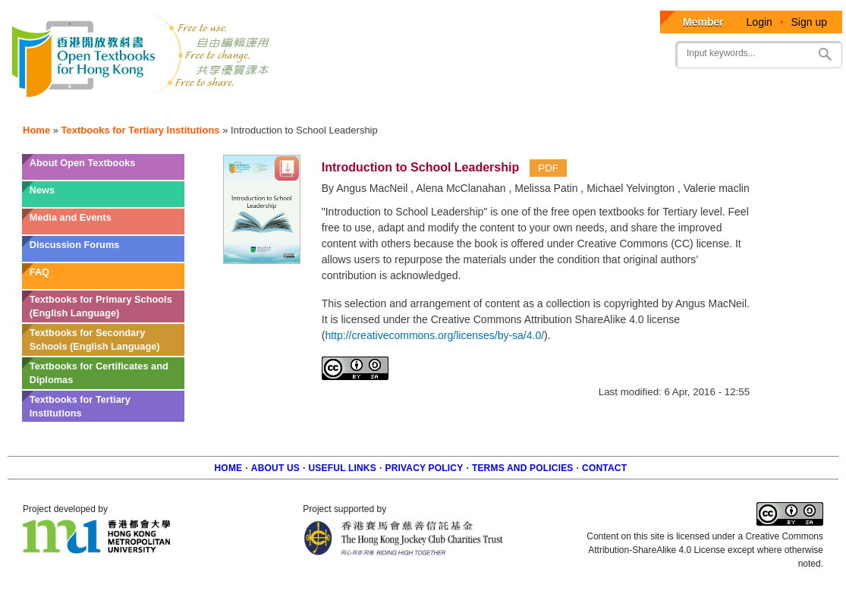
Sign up (809, 22)
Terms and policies (523, 468)
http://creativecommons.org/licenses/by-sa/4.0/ (434, 335)
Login (760, 22)
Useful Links (343, 468)
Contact (604, 468)
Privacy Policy (424, 468)
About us (275, 468)
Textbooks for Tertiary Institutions (141, 130)
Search (825, 54)
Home (36, 130)
